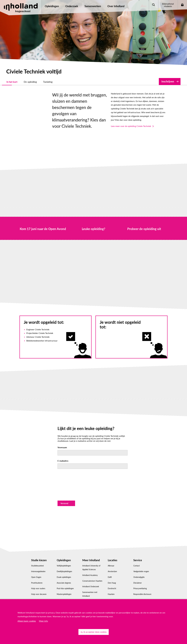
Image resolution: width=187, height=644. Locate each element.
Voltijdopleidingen (64, 554)
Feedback (137, 589)
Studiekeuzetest (37, 554)
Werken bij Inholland (91, 590)
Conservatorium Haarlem (92, 570)
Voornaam (62, 436)
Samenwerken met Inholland (90, 583)
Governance (87, 596)
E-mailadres (63, 450)
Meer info (43, 621)
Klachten (137, 594)
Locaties (113, 549)
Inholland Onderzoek (91, 575)
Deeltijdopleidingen (64, 560)
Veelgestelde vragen (141, 560)
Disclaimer (138, 572)
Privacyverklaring (140, 577)
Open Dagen (36, 566)
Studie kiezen (39, 549)
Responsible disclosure (142, 583)
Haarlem (111, 583)
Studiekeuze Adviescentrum (42, 594)
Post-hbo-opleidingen (65, 577)
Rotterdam (112, 589)
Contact (137, 554)
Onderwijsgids (139, 566)
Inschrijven (168, 81)
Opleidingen (64, 549)
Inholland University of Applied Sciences (91, 556)
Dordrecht (112, 577)
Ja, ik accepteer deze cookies (94, 632)
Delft (110, 566)
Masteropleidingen (64, 583)
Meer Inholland (91, 549)
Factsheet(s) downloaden (41, 589)
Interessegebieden (38, 560)
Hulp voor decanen (39, 583)
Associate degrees (64, 572)
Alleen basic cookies (27, 621)
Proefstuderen (37, 572)
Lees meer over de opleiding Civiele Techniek (116, 119)
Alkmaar (111, 554)
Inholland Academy (90, 564)
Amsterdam (112, 560)
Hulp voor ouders (38, 577)
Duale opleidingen (64, 566)
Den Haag (112, 572)
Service (138, 549)
